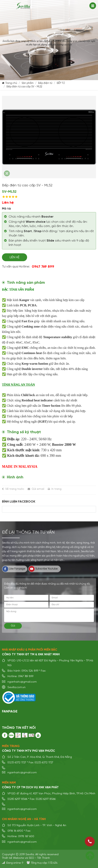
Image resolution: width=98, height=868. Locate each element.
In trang (56, 489)
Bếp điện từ (45, 83)
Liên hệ (15, 257)
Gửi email (38, 489)
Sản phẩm (28, 83)
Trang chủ (11, 83)
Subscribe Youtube (43, 569)
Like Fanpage (14, 569)
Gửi (13, 626)
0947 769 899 (43, 267)
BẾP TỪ (61, 83)
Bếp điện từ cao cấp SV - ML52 (24, 87)
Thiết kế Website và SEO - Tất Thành (26, 858)
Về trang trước (15, 489)
